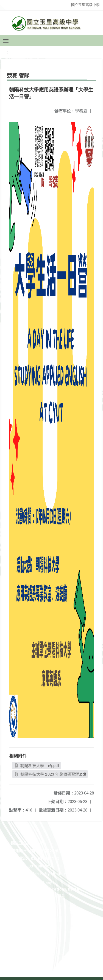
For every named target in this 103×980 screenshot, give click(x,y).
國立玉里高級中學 (85, 5)
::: (6, 52)
